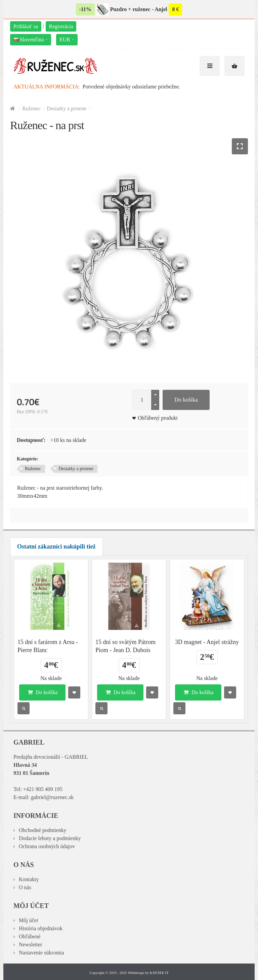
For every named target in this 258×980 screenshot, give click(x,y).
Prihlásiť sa (26, 26)
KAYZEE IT (159, 973)
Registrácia (61, 26)
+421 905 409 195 (43, 789)
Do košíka (186, 400)
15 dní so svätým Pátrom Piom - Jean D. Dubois (125, 646)
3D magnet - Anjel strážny (207, 642)
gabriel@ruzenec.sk (52, 797)
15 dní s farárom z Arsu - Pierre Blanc (48, 646)
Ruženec (31, 108)
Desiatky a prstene (67, 108)
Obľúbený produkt (158, 418)
